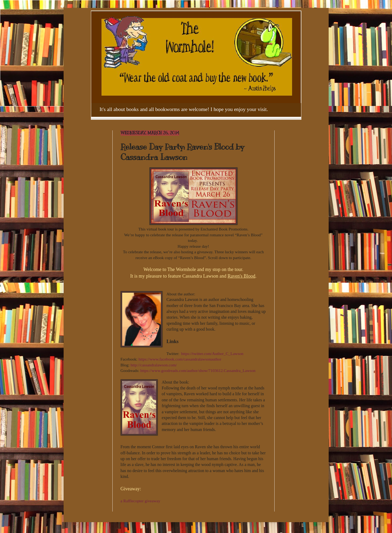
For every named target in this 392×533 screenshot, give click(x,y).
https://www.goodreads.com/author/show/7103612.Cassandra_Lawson (198, 370)
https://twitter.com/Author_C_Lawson (212, 354)
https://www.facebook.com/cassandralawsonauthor (180, 359)
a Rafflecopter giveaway (140, 501)
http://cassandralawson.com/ (154, 365)
